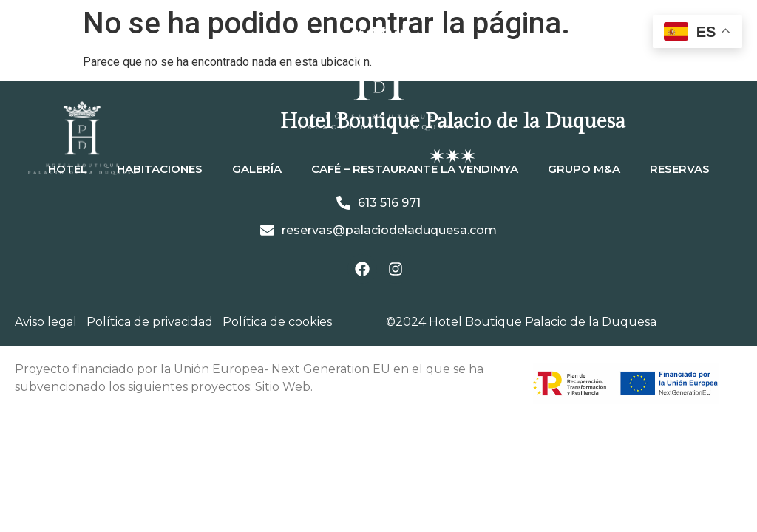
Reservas (680, 169)
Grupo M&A (584, 169)
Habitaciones (160, 169)
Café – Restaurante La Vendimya (415, 169)
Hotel (68, 169)
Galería (257, 169)
